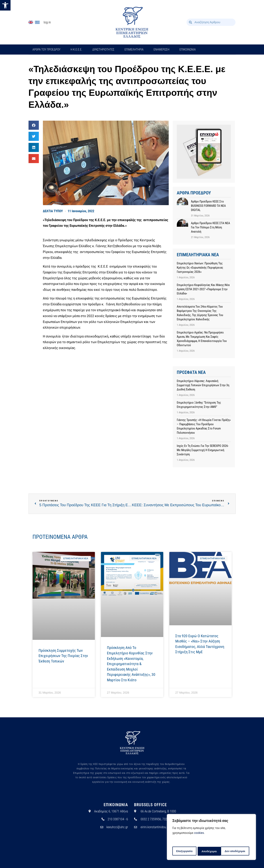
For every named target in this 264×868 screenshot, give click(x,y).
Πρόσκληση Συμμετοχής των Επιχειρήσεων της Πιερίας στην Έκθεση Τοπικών (63, 656)
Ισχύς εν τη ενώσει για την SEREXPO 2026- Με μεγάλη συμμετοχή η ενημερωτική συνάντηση (203, 450)
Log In (47, 22)
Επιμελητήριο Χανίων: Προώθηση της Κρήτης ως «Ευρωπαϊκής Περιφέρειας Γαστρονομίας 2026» (200, 268)
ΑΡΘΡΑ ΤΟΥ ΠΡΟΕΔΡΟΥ (47, 50)
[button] (5, 5)
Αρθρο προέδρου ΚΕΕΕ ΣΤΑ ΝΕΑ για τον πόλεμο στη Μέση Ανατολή (210, 227)
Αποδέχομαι (239, 851)
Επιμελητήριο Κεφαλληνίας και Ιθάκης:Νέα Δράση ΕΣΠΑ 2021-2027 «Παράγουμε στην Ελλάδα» (203, 289)
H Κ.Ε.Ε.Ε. (76, 50)
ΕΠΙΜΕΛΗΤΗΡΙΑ (134, 50)
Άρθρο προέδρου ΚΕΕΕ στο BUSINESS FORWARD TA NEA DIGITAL (208, 206)
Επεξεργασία (184, 851)
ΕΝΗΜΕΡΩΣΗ (161, 50)
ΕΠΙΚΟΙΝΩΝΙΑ (188, 50)
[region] (211, 837)
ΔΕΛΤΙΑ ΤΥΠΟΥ (53, 211)
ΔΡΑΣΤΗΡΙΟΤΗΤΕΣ (103, 50)
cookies (199, 833)
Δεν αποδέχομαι (212, 851)
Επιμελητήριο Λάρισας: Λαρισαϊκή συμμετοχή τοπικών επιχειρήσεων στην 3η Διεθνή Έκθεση (203, 385)
